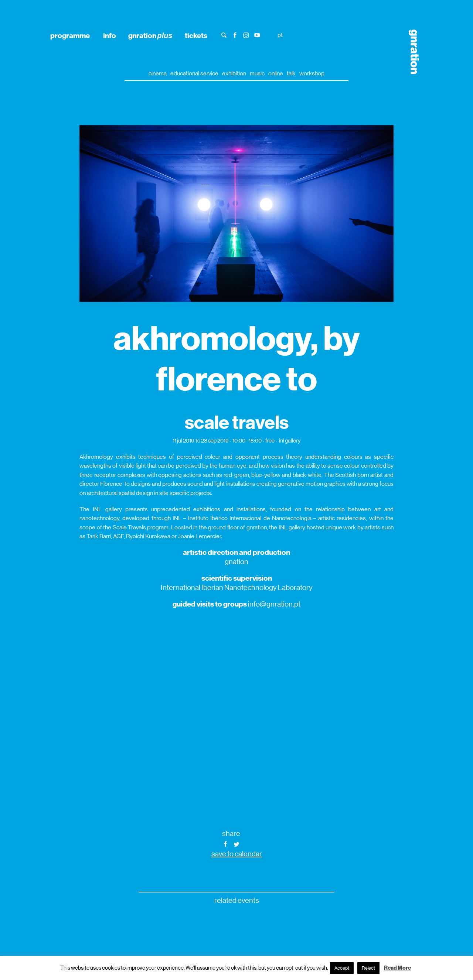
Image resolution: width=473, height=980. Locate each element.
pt (280, 35)
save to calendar (237, 854)
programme (70, 35)
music (257, 73)
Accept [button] (342, 968)
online (276, 73)
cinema (158, 73)
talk (291, 73)
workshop (312, 73)
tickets (196, 35)
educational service (194, 73)
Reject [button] (368, 968)
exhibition (234, 73)
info (110, 35)
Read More (397, 968)
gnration (150, 35)
